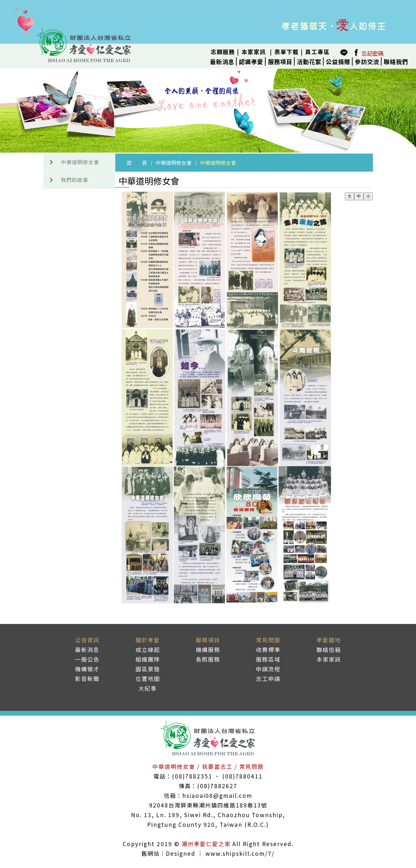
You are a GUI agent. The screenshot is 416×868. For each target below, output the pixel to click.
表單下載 (287, 52)
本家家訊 (254, 52)
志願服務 (223, 52)
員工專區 (317, 52)
